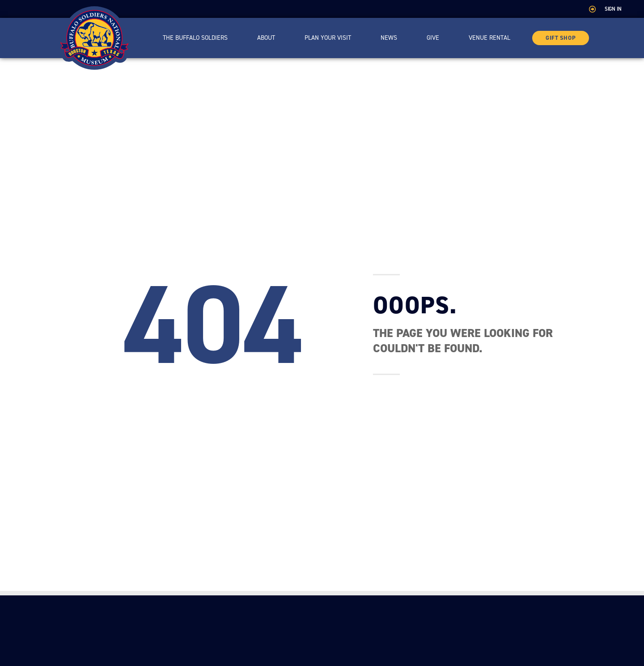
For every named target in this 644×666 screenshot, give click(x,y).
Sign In (613, 9)
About (266, 38)
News (389, 38)
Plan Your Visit (328, 38)
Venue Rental (489, 38)
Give (433, 38)
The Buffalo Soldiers (195, 38)
